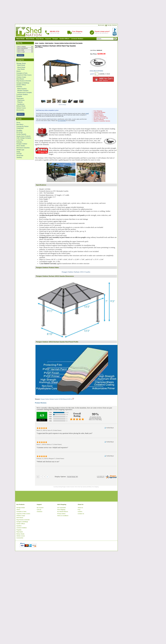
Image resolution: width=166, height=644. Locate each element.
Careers (80, 512)
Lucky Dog (20, 140)
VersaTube (20, 155)
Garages (55, 39)
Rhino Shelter (21, 146)
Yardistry (19, 157)
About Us (80, 507)
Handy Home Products (24, 136)
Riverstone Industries (23, 148)
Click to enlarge (62, 105)
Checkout (114, 25)
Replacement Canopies (24, 92)
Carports (48, 39)
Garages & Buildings (23, 83)
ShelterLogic (20, 150)
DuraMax (19, 130)
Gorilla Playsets (21, 134)
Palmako (19, 142)
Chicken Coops (21, 77)
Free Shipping (61, 510)
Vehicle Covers (21, 108)
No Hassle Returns (63, 512)
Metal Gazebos (22, 89)
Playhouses (21, 100)
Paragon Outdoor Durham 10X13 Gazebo (76, 272)
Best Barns (20, 124)
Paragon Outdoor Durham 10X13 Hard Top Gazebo (68, 43)
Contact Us (81, 514)
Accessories (20, 110)
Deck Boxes (20, 79)
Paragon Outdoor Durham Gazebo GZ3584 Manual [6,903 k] (57, 399)
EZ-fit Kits (20, 132)
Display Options (60, 477)
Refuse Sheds (21, 106)
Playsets (20, 102)
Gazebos (19, 87)
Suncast (19, 153)
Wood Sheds (30, 39)
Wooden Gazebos (23, 90)
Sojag (18, 152)
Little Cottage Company (24, 138)
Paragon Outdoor (22, 144)
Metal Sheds (20, 39)
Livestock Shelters (77, 39)
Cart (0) (109, 25)
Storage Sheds (21, 63)
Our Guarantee (62, 507)
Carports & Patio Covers (24, 75)
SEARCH (20, 55)
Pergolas (19, 96)
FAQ (79, 510)
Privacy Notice (61, 514)
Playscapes (20, 98)
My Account (101, 25)
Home (37, 43)
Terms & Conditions (63, 516)
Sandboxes (21, 104)
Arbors (19, 71)
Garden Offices (64, 39)
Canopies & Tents (22, 73)
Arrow (18, 123)
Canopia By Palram (23, 126)
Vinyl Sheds (40, 39)
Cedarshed (20, 128)
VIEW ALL (21, 114)
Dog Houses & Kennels (24, 81)
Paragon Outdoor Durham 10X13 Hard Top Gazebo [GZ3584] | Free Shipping (80, 487)
